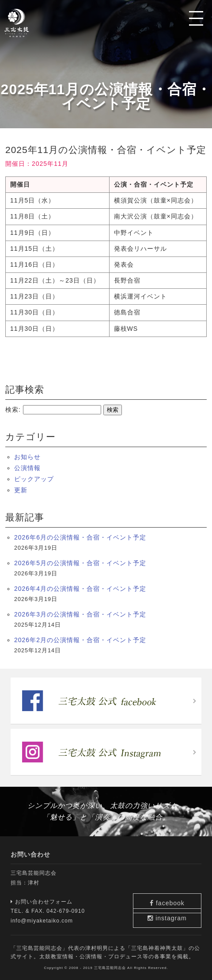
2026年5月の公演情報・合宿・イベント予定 (80, 563)
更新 (21, 490)
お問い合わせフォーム (42, 902)
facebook (177, 889)
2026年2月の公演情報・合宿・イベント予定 (80, 640)
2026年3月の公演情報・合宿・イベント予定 (80, 614)
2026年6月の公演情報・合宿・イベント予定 (80, 537)
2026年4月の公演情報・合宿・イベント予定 (80, 589)
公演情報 (27, 468)
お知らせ (27, 457)
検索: (13, 410)
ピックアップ (34, 479)
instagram (177, 916)
